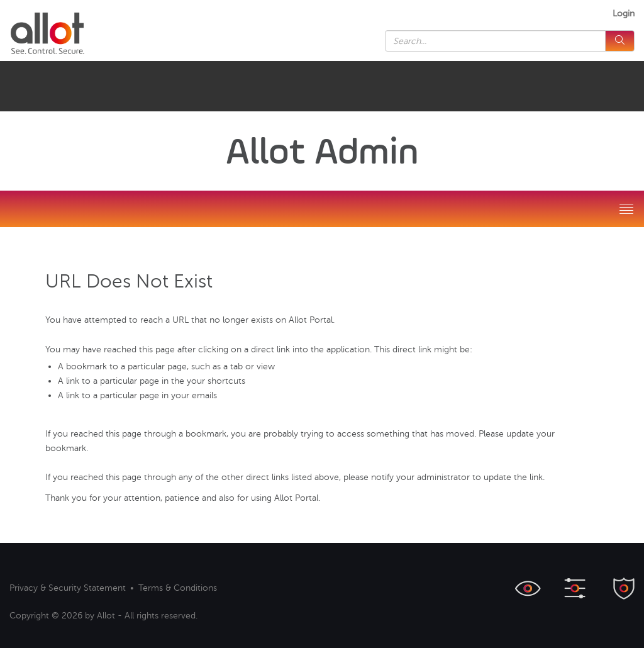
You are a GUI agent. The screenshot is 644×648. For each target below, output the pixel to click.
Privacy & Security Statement (68, 588)
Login (624, 14)
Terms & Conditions (178, 588)
